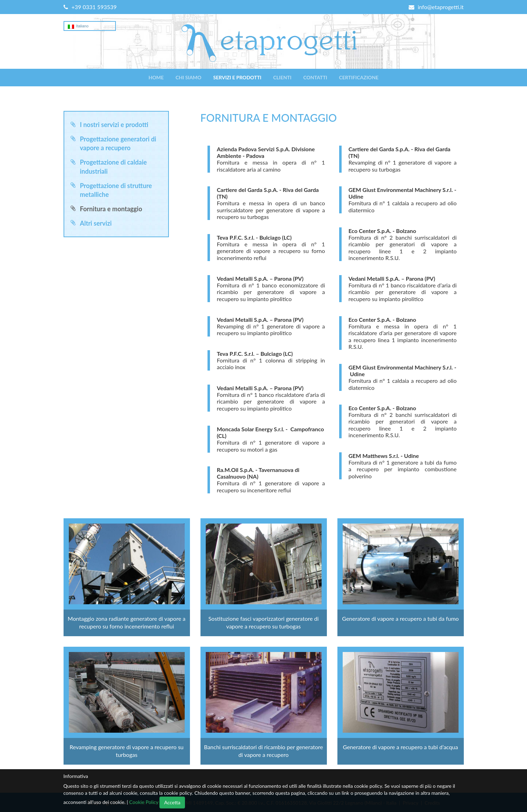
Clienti (282, 77)
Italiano (78, 26)
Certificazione (359, 77)
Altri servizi (96, 223)
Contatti (315, 77)
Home (156, 77)
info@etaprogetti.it (436, 7)
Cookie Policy (144, 802)
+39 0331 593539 (90, 7)
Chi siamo (189, 77)
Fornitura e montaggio (111, 209)
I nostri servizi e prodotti (114, 125)
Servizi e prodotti (237, 77)
